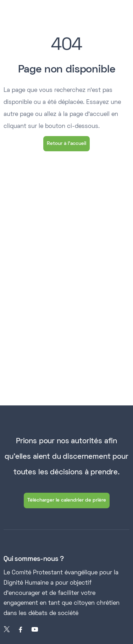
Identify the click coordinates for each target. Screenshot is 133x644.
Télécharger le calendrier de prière (67, 500)
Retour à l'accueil (66, 144)
